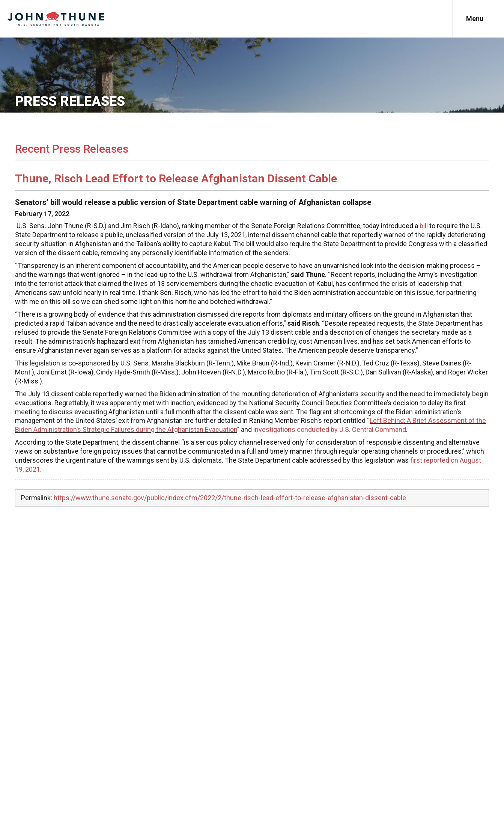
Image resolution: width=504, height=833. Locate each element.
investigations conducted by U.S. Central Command (330, 429)
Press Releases (70, 101)
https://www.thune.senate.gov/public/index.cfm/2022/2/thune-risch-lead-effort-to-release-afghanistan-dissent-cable (230, 498)
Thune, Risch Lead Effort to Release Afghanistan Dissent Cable (176, 178)
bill (424, 226)
